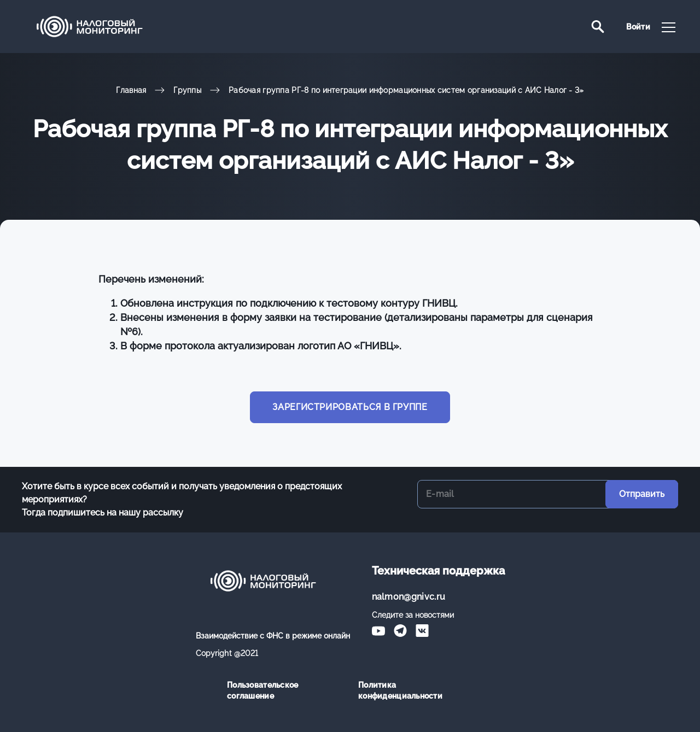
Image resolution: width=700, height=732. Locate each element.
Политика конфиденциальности (400, 690)
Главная (131, 90)
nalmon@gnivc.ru (409, 597)
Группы (187, 90)
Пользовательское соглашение (262, 690)
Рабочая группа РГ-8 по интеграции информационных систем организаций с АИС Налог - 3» (406, 90)
